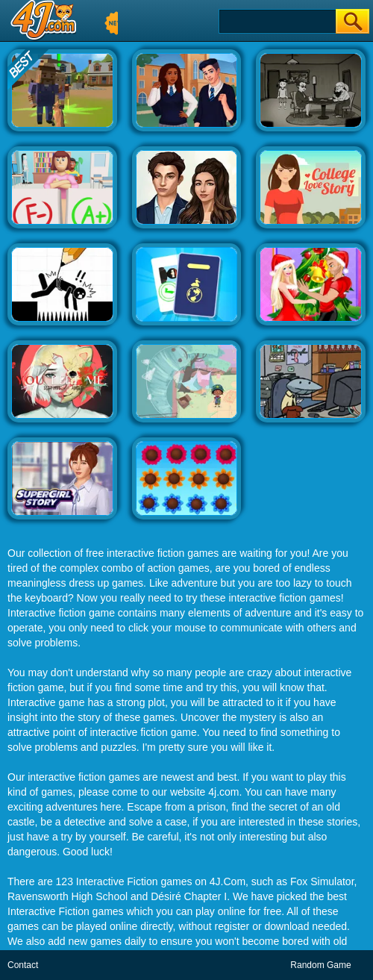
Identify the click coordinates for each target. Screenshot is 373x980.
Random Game (320, 965)
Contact (23, 965)
